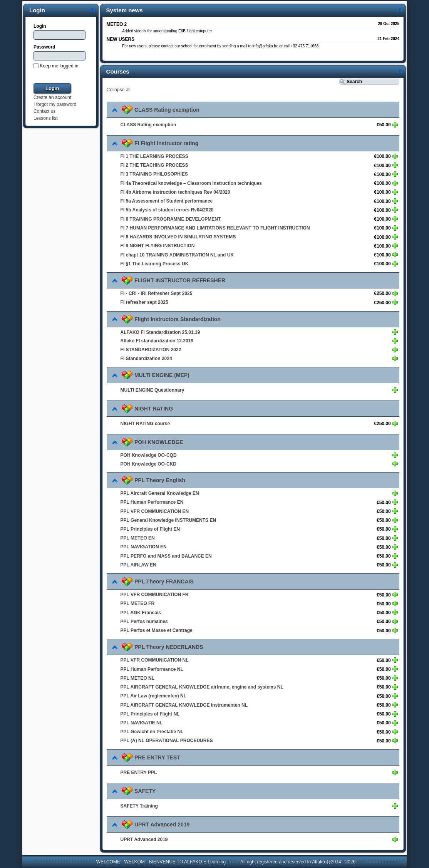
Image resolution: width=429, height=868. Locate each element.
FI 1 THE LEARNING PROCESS (154, 156)
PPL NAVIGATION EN (144, 547)
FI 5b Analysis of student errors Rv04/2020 (167, 210)
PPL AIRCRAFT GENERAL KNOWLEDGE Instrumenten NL (184, 705)
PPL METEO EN (138, 538)
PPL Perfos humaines (144, 622)
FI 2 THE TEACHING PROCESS (154, 165)
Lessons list (46, 118)
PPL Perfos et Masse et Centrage (157, 630)
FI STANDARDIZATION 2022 (151, 350)
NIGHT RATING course (145, 424)
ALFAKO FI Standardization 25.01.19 (160, 332)
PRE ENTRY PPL (139, 772)
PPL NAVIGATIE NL (142, 723)
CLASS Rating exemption (148, 125)
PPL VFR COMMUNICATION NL (155, 660)
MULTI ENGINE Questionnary (152, 390)
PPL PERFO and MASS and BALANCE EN (166, 556)
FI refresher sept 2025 (144, 302)
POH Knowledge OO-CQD (149, 455)
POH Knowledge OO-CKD (148, 464)
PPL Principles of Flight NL (150, 714)
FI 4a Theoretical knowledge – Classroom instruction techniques (191, 183)
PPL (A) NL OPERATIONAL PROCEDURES (167, 741)
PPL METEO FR (137, 603)
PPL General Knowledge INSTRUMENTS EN (168, 520)
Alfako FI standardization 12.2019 (157, 341)
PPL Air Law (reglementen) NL (153, 696)
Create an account (52, 97)
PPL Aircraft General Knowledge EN (160, 493)
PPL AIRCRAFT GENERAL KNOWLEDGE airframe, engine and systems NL (202, 687)
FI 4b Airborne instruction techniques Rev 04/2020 (175, 192)
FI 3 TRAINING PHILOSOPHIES (154, 174)
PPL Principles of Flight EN (150, 529)
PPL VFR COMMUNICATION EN (155, 511)
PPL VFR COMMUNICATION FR (155, 595)
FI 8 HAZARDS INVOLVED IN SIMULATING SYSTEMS (178, 237)
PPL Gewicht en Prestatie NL (152, 732)
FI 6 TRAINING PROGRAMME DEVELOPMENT (171, 219)
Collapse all (119, 90)
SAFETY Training (139, 806)
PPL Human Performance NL (152, 669)
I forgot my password (55, 104)
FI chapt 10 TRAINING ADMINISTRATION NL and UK (177, 255)
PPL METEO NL (137, 678)
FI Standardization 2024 (146, 359)
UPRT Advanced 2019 (144, 840)
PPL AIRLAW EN (138, 565)
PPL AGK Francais (141, 612)
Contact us (44, 111)
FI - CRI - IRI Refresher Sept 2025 (157, 293)
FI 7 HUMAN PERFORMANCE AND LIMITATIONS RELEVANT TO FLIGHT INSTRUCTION (215, 228)
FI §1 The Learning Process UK (155, 264)
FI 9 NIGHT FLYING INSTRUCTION (158, 246)
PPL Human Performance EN (152, 502)
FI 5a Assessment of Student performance (167, 201)
